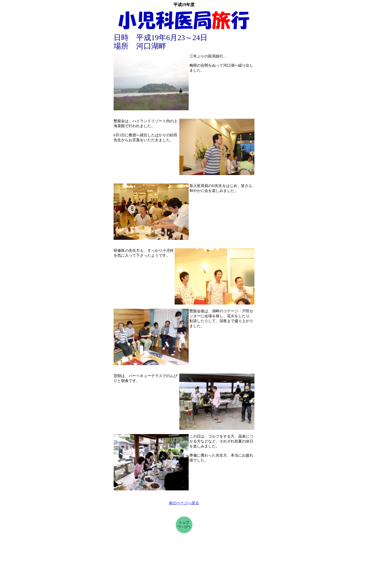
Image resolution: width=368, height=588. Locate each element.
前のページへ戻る (184, 503)
